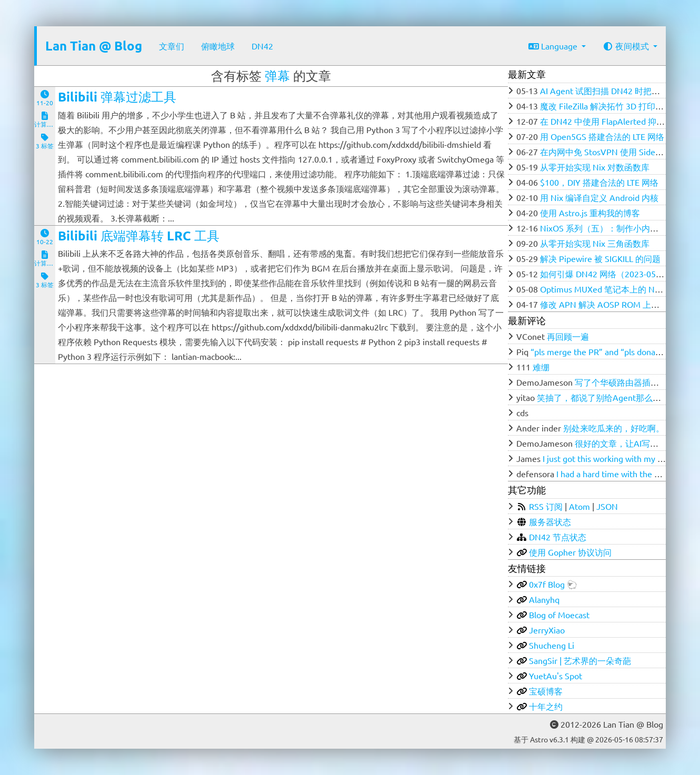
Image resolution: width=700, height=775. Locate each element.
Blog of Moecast (559, 615)
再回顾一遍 (568, 336)
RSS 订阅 (546, 506)
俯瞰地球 (218, 46)
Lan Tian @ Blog (94, 46)
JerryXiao (547, 630)
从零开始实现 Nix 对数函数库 (595, 167)
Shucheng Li (552, 645)
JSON (607, 506)
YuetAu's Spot (556, 676)
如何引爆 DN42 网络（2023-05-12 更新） (618, 274)
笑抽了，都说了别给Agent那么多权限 (607, 397)
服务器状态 (550, 521)
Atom (579, 506)
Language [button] (554, 46)
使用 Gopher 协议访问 (570, 552)
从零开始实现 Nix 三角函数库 (595, 243)
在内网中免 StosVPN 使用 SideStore (608, 152)
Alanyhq (544, 599)
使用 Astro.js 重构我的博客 (590, 213)
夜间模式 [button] (627, 46)
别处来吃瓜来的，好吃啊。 (614, 428)
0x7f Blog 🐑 (553, 584)
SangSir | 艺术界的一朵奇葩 (580, 660)
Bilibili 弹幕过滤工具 (117, 97)
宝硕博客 (546, 691)
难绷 (541, 367)
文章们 (172, 46)
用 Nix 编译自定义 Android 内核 (599, 197)
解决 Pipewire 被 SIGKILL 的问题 (600, 258)
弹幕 (277, 76)
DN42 (262, 46)
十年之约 (546, 706)
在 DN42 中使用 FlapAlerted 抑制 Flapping (619, 121)
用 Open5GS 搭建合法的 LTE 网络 (602, 136)
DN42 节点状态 (558, 537)
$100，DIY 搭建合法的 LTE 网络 (599, 182)
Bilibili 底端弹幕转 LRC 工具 (139, 235)
